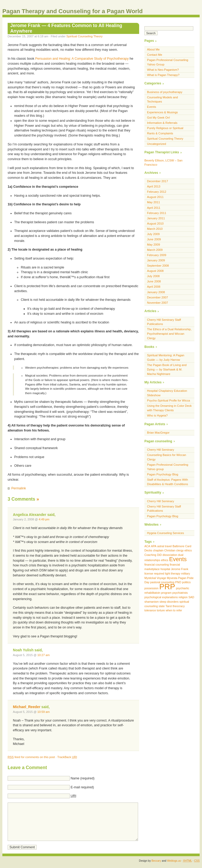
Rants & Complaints (160, 133)
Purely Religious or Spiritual (165, 128)
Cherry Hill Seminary (161, 450)
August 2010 (155, 224)
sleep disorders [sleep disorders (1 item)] (169, 602)
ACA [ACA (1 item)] (147, 546)
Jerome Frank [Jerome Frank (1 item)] (180, 569)
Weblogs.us (174, 861)
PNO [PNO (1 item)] (178, 582)
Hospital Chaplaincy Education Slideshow (167, 393)
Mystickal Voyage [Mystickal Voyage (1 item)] (155, 578)
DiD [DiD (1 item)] (159, 555)
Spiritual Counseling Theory (84, 36)
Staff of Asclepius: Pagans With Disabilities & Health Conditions (168, 482)
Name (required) (82, 778)
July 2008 (153, 276)
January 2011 (156, 218)
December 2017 (158, 181)
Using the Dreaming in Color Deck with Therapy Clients (169, 408)
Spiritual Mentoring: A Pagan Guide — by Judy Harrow (166, 357)
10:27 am (44, 655)
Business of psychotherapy (165, 92)
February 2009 (157, 255)
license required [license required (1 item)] (154, 573)
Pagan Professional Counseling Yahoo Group (168, 62)
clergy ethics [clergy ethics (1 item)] (184, 550)
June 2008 (154, 281)
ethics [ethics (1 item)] (165, 560)
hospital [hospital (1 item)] (165, 569)
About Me (153, 49)
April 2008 (154, 287)
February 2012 (157, 192)
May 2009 (153, 245)
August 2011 (155, 197)
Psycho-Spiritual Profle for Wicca (168, 400)
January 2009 (156, 260)
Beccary (156, 861)
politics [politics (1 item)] (186, 582)
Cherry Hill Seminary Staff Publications (164, 322)
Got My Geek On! (158, 118)
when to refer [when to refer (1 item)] (174, 610)
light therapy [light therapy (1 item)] (173, 573)
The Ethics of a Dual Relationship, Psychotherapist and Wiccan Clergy (169, 334)
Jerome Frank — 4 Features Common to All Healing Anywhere (66, 28)
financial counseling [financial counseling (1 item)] (157, 565)
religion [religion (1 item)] (183, 597)
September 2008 (158, 266)
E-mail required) (82, 787)
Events (151, 107)
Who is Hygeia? (157, 415)
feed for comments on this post (31, 757)
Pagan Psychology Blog (163, 474)
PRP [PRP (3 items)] (167, 587)
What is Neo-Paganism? (163, 70)
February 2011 (157, 213)
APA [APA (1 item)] (154, 546)
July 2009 (153, 234)
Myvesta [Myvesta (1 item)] (172, 578)
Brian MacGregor (158, 433)
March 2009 (155, 250)
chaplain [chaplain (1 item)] (158, 550)
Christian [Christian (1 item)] (170, 550)
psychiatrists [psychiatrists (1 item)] (180, 593)
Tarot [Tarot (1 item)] (169, 606)
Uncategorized (156, 144)
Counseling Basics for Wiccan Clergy (166, 457)
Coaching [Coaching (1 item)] (150, 555)
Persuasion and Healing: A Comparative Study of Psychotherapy (82, 59)
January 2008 (156, 292)
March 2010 (155, 229)
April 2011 (154, 208)
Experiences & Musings (162, 112)
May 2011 (153, 202)
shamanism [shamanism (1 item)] (151, 602)
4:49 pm (44, 519)
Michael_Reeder (27, 707)
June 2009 (154, 239)
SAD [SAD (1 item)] (191, 597)
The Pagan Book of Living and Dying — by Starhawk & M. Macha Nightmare (167, 369)
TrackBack (67, 757)
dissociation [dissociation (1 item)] (170, 555)
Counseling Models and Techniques (162, 100)
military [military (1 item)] (186, 573)
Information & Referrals (162, 123)
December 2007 (158, 297)
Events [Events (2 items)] (178, 559)
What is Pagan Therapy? (163, 75)
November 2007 (158, 303)
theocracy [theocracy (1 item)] (179, 606)
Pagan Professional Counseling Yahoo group (168, 467)
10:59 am (44, 712)
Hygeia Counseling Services (165, 533)
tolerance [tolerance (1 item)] (150, 610)
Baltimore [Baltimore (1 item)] (178, 546)
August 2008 (155, 271)
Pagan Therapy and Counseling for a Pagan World (73, 11)
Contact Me (155, 55)
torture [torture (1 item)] (161, 610)
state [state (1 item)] (162, 606)
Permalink (19, 488)
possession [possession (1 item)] (151, 588)
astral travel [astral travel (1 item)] (165, 546)
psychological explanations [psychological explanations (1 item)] (161, 597)
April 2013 (154, 186)
